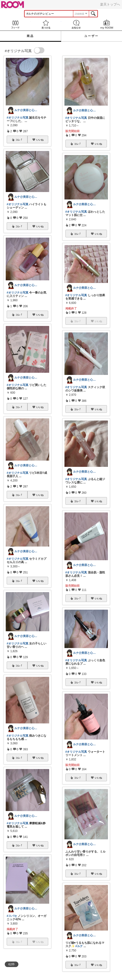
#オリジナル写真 (18, 118)
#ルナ (79, 946)
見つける (46, 24)
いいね (40, 140)
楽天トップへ (110, 4)
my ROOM (107, 24)
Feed (15, 24)
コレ (19, 140)
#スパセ (12, 916)
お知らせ (76, 24)
